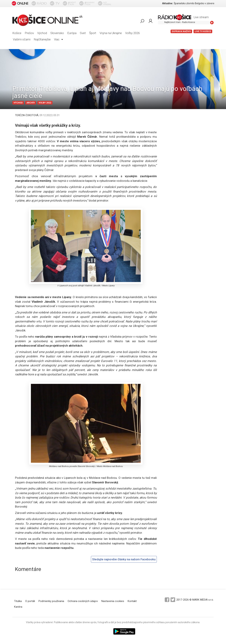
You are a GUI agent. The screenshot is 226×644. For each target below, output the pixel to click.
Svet (83, 33)
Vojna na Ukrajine (111, 33)
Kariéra (18, 607)
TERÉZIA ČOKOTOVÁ (27, 115)
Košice (17, 33)
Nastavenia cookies (113, 601)
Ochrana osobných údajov (83, 601)
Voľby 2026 (132, 33)
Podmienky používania (51, 601)
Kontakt (132, 601)
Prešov (29, 33)
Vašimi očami (22, 39)
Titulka (18, 601)
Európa (72, 33)
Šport (93, 33)
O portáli (30, 601)
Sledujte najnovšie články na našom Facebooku (124, 559)
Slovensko (57, 33)
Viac (59, 39)
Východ (42, 33)
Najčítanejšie (42, 39)
